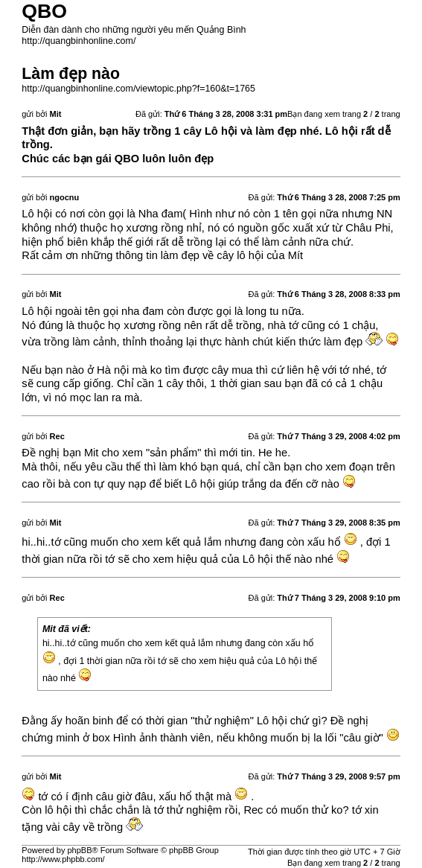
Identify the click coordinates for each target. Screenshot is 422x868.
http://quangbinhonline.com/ (79, 41)
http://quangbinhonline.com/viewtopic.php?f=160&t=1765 (138, 89)
